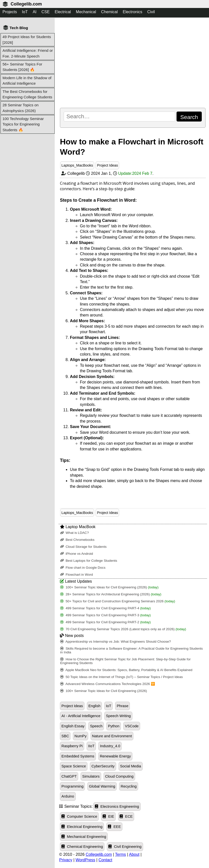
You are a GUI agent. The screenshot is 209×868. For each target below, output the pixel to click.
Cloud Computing (119, 776)
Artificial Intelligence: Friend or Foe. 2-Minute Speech (28, 53)
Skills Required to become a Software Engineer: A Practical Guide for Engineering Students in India (131, 650)
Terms (121, 854)
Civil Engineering (125, 847)
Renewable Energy (115, 756)
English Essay (73, 726)
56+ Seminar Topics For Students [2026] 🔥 (22, 67)
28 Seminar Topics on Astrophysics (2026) (20, 108)
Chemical (109, 12)
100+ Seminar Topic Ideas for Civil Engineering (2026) (109, 587)
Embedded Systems (78, 756)
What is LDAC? (75, 533)
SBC (65, 736)
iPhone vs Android (77, 554)
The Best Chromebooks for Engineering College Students (27, 94)
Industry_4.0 (110, 746)
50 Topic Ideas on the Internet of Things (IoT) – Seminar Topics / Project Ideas (121, 677)
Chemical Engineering (82, 847)
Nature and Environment (112, 736)
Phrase (122, 706)
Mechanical (86, 12)
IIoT (91, 746)
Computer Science (79, 816)
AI (35, 12)
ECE (126, 816)
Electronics (132, 12)
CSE (46, 12)
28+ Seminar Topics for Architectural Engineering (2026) (111, 594)
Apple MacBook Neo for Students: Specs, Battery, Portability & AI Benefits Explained (126, 670)
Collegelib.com (26, 4)
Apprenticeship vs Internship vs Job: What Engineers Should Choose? (115, 642)
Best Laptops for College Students (89, 561)
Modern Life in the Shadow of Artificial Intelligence (27, 81)
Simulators (91, 776)
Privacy (66, 860)
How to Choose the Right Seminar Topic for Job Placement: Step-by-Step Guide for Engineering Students (125, 661)
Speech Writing (118, 716)
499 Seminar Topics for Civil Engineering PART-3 (105, 615)
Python (114, 726)
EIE (108, 816)
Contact (105, 860)
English (94, 706)
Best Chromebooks (77, 540)
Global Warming (102, 786)
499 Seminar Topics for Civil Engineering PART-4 (105, 608)
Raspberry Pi (72, 746)
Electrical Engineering (82, 827)
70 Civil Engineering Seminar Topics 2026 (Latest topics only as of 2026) (123, 629)
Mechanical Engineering (84, 837)
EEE (114, 827)
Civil (151, 12)
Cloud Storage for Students (83, 547)
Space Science (74, 766)
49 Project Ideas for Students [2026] (27, 39)
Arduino (68, 796)
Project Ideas (107, 165)
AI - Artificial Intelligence (81, 716)
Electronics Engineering (117, 806)
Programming (72, 786)
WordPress (86, 860)
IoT (25, 12)
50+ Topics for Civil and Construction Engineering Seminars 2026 (118, 601)
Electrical (63, 12)
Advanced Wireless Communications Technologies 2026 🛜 (108, 684)
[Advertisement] (133, 62)
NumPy (80, 736)
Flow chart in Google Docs (83, 568)
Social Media (131, 766)
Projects (10, 12)
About (134, 854)
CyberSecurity (103, 766)
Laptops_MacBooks (77, 165)
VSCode (132, 726)
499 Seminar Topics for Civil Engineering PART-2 (105, 622)
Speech (96, 726)
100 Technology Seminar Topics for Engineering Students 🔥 (23, 124)
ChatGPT (69, 776)
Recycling (129, 786)
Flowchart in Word (77, 575)
